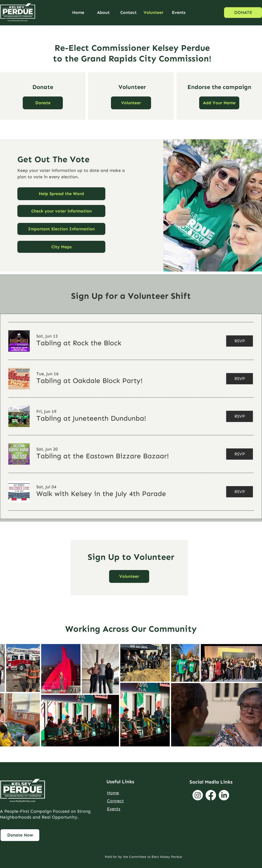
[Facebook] (211, 795)
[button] (131, 103)
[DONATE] (243, 13)
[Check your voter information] (61, 211)
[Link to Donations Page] (43, 103)
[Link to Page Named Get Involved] (20, 835)
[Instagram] (198, 795)
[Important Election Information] (61, 229)
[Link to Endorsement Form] (219, 103)
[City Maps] (61, 247)
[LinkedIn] (224, 795)
